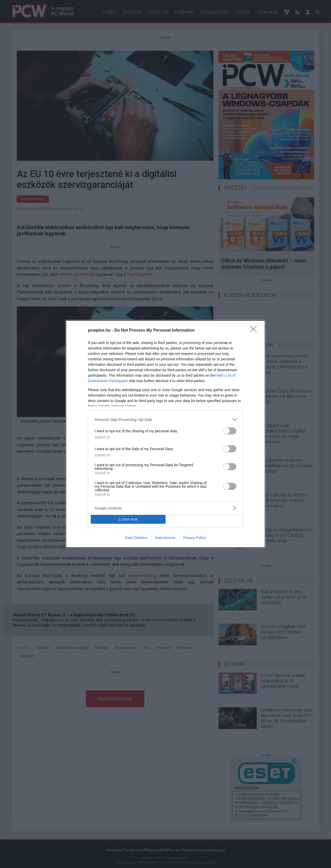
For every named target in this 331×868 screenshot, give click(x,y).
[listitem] (165, 420)
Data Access (165, 538)
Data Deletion (136, 538)
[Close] (255, 331)
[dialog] (165, 434)
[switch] (230, 431)
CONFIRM (128, 519)
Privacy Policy (195, 538)
